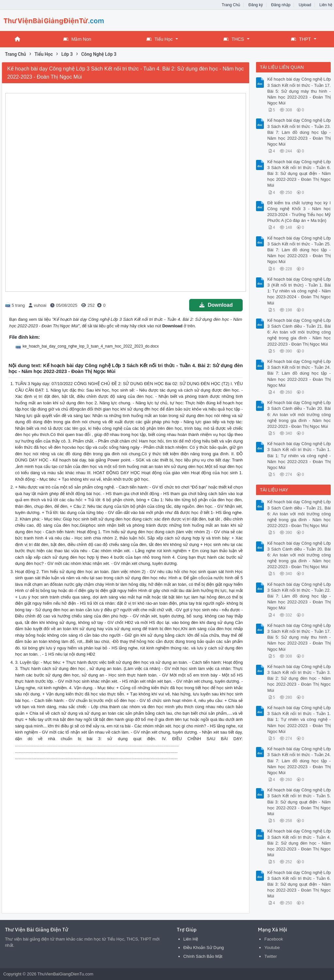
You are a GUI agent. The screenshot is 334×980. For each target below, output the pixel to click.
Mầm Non (77, 39)
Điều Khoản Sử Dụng (204, 948)
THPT (301, 39)
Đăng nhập (281, 5)
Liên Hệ (191, 939)
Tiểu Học (160, 39)
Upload (305, 5)
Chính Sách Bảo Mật (203, 956)
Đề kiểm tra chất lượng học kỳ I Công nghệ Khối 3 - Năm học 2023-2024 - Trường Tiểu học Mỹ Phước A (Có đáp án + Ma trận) (299, 212)
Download (216, 305)
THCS (234, 39)
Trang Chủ (231, 5)
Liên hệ (326, 5)
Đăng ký (256, 5)
